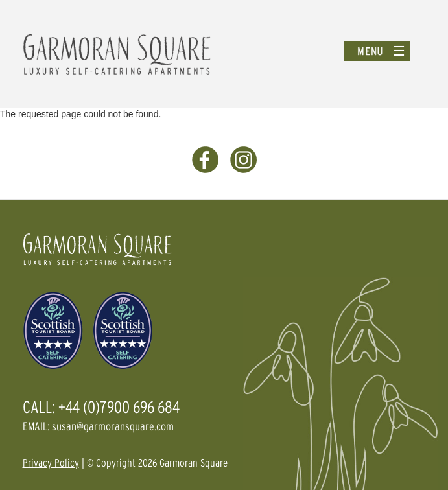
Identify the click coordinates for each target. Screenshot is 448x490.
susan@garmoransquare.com (113, 426)
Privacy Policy (51, 462)
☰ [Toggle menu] (399, 51)
